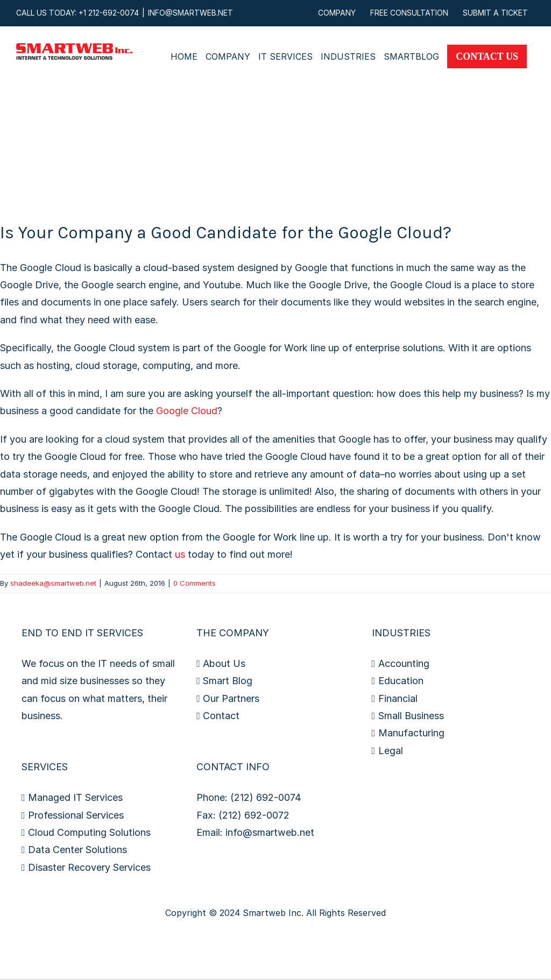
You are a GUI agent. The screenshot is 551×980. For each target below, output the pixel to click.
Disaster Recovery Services (89, 867)
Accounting (404, 663)
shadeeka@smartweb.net (53, 583)
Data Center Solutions (77, 850)
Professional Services (76, 815)
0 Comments (195, 583)
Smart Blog (228, 681)
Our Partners (231, 698)
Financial (398, 698)
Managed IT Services (75, 797)
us (180, 554)
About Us (224, 663)
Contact (221, 716)
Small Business (411, 716)
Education (401, 681)
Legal (391, 751)
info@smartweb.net (270, 832)
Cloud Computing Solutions (89, 832)
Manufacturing (411, 733)
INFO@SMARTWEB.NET (190, 13)
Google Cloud (187, 411)
